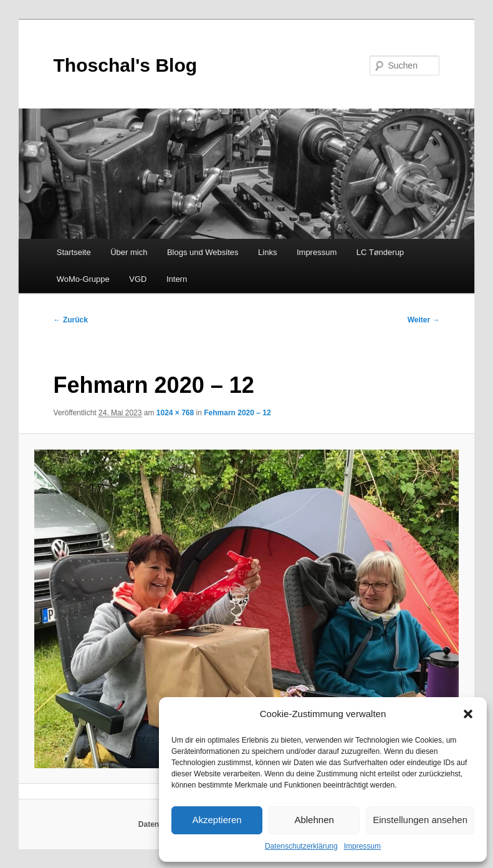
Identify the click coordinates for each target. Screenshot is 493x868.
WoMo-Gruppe (83, 279)
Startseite (74, 252)
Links (267, 252)
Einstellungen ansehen (420, 820)
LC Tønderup (380, 252)
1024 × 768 (175, 413)
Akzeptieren (217, 820)
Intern (177, 279)
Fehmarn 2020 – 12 (237, 413)
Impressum (362, 846)
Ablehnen (314, 820)
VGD (138, 279)
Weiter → (424, 320)
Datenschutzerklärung (301, 846)
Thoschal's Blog (126, 65)
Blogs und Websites (203, 252)
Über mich (129, 252)
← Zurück (71, 320)
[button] (468, 714)
